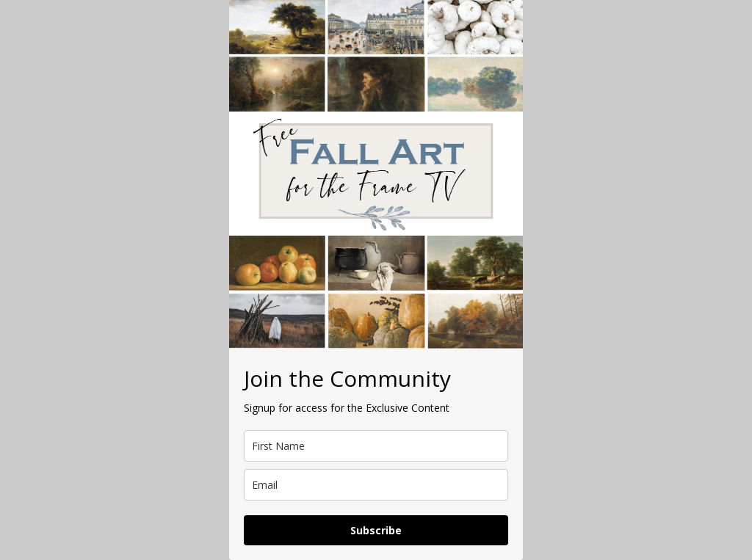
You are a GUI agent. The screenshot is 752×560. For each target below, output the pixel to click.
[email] (376, 485)
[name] (376, 446)
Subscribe (376, 530)
